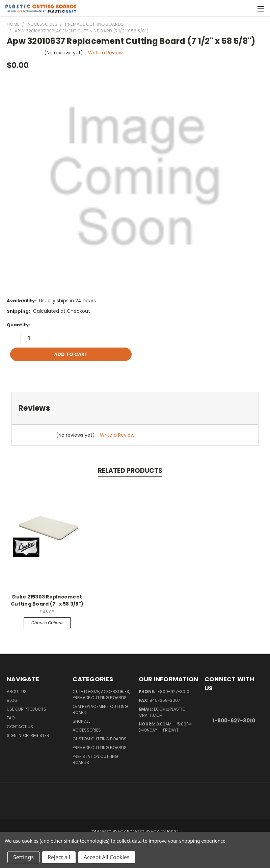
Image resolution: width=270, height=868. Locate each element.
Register (40, 735)
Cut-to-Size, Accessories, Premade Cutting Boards (101, 695)
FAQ (11, 718)
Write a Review (105, 53)
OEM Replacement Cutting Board (100, 709)
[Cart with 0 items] (248, 8)
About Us (17, 692)
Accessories (87, 730)
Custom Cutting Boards (100, 739)
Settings (23, 857)
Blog (12, 700)
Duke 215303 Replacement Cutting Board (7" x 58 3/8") (47, 600)
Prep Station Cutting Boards (95, 759)
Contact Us (20, 727)
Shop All (81, 721)
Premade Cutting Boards (100, 748)
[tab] (135, 408)
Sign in (15, 735)
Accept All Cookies (107, 857)
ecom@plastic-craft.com (163, 712)
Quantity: (18, 325)
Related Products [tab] (130, 471)
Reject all (59, 857)
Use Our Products (26, 709)
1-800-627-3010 (173, 692)
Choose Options (47, 623)
